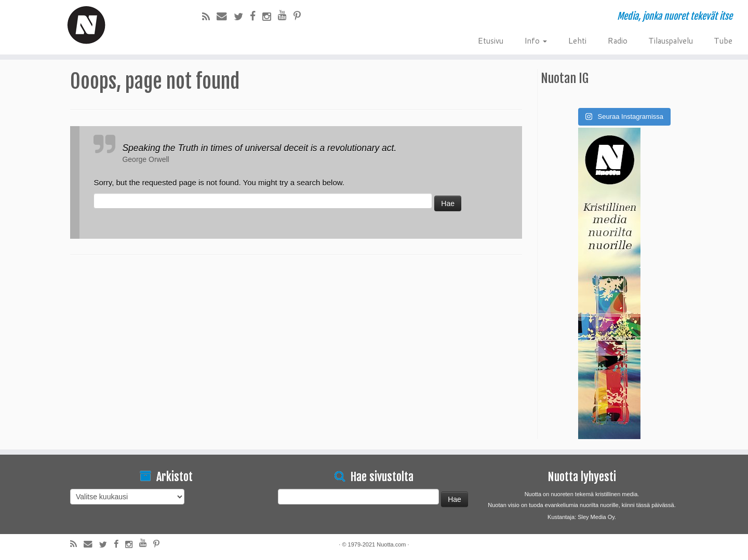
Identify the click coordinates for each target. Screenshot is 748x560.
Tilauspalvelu (671, 40)
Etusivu (490, 40)
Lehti (577, 40)
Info (536, 40)
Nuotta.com (391, 544)
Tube (723, 40)
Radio (617, 40)
